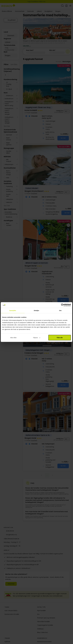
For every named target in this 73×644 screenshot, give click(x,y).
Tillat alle (60, 337)
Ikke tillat (13, 337)
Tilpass (37, 337)
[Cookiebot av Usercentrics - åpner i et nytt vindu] (62, 305)
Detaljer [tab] (36, 310)
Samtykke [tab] (13, 310)
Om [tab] (60, 310)
